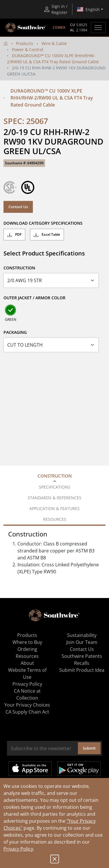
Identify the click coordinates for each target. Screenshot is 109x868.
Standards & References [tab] (54, 498)
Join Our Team (82, 642)
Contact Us (18, 207)
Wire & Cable (54, 43)
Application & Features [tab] (54, 508)
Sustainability (82, 635)
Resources (27, 656)
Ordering (27, 649)
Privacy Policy (18, 849)
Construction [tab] (55, 476)
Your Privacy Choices (27, 705)
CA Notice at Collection (27, 694)
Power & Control (28, 49)
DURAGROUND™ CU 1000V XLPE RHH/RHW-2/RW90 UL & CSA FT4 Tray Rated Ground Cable (48, 98)
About (27, 663)
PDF (14, 235)
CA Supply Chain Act (27, 712)
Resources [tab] (55, 519)
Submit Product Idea (82, 670)
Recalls (82, 663)
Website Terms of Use (27, 673)
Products (25, 43)
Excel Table (47, 235)
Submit (89, 748)
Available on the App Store (30, 769)
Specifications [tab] (55, 487)
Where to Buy (27, 642)
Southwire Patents (82, 656)
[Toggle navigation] (98, 28)
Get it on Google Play (79, 769)
